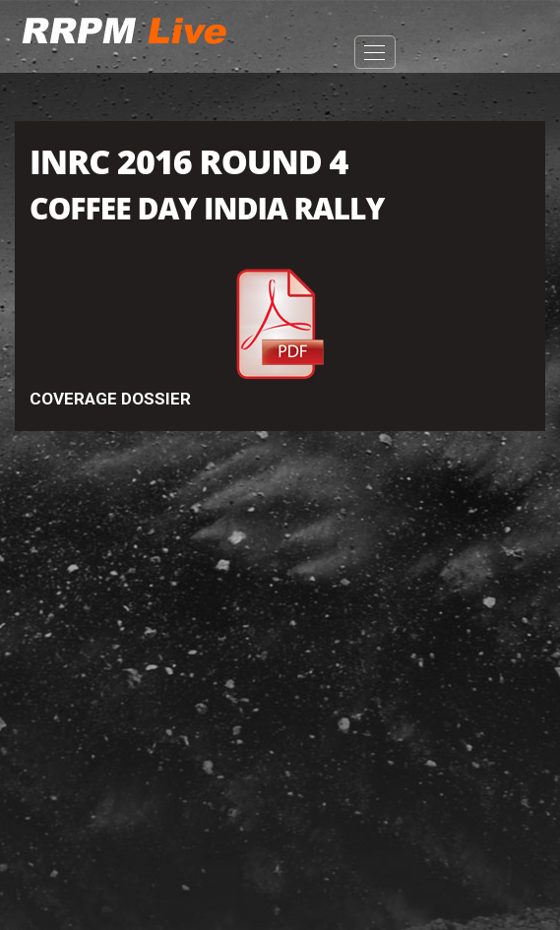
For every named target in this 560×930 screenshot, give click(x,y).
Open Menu (375, 52)
